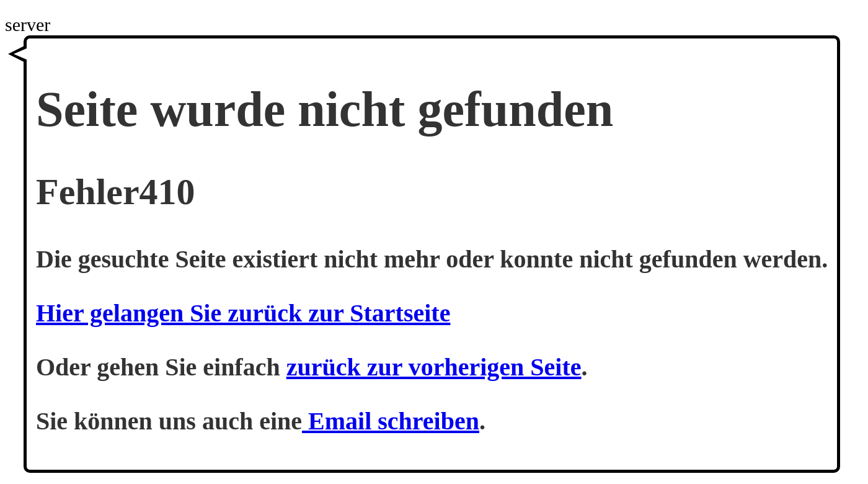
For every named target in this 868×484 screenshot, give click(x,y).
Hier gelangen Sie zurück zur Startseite (243, 313)
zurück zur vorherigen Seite (434, 367)
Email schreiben (391, 421)
